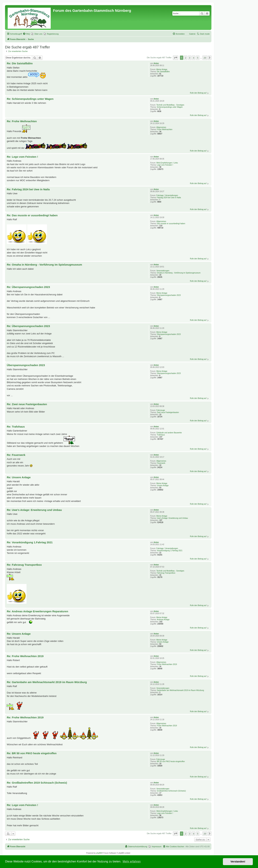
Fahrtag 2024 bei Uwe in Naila (169, 198)
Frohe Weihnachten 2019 (167, 664)
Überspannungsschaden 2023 (169, 295)
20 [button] (205, 58)
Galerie (192, 34)
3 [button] (190, 58)
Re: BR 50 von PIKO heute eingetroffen (32, 753)
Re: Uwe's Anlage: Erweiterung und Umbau (34, 510)
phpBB (99, 853)
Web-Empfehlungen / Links (167, 163)
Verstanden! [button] (238, 862)
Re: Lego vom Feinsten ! (22, 157)
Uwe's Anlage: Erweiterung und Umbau (172, 518)
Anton (156, 63)
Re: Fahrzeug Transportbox (24, 565)
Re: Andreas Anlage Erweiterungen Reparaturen (37, 611)
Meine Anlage (162, 69)
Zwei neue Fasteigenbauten (168, 412)
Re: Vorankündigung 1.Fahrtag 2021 (30, 542)
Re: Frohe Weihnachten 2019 (25, 656)
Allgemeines (161, 127)
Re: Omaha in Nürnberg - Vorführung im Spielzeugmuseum (44, 265)
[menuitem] (26, 34)
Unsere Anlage (163, 486)
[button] (176, 58)
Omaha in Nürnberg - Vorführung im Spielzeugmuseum (179, 273)
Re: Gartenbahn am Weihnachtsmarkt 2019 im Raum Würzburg (47, 682)
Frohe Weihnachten (165, 129)
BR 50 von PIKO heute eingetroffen (171, 761)
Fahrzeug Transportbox (166, 573)
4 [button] (194, 58)
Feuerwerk (161, 463)
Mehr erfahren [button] (132, 861)
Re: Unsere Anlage (19, 477)
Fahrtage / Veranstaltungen (167, 195)
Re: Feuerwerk (16, 455)
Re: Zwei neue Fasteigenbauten (27, 404)
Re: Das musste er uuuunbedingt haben (32, 215)
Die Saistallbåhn (163, 72)
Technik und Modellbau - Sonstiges (170, 105)
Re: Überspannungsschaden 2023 (28, 287)
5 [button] (198, 58)
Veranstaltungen (163, 271)
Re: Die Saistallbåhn (20, 63)
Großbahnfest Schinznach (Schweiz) (171, 791)
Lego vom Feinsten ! (165, 165)
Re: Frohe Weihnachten (22, 121)
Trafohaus (161, 435)
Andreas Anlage (163, 620)
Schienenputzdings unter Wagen (170, 107)
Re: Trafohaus (16, 427)
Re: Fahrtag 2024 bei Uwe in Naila (28, 189)
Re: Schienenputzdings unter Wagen (30, 99)
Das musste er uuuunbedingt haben (171, 224)
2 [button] (186, 58)
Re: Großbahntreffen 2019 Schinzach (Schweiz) (37, 783)
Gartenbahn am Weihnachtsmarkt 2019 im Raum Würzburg (180, 690)
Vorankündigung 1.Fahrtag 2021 (170, 551)
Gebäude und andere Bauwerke (169, 433)
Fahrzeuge (161, 410)
